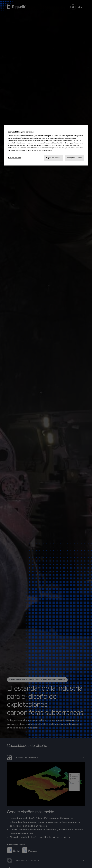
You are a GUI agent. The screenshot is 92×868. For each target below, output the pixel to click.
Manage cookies (14, 158)
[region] (46, 145)
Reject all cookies (53, 158)
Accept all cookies (74, 158)
